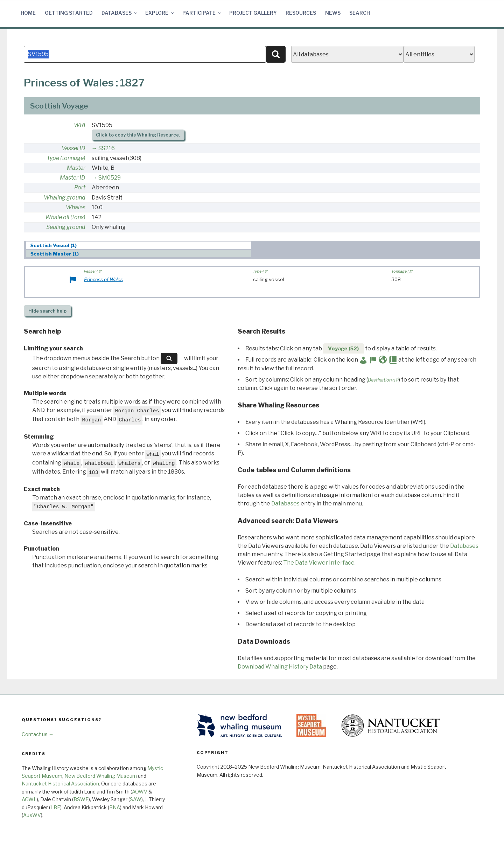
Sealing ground (66, 227)
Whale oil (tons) (65, 217)
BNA (115, 807)
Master (76, 168)
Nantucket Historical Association (60, 784)
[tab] (138, 245)
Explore (160, 13)
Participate (202, 13)
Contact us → (38, 734)
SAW (136, 799)
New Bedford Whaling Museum (101, 776)
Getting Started (69, 13)
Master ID (73, 178)
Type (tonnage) (66, 158)
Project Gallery (253, 13)
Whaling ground (65, 198)
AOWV (140, 792)
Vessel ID (73, 148)
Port (80, 187)
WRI (80, 125)
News (333, 13)
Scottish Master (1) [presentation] (55, 254)
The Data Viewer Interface (319, 563)
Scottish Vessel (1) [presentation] (54, 245)
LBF (55, 807)
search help (47, 311)
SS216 (107, 148)
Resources (301, 13)
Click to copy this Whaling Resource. (138, 135)
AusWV (32, 815)
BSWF (81, 799)
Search (360, 13)
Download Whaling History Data (280, 667)
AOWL (29, 799)
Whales (76, 207)
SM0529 (110, 178)
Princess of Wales (103, 279)
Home (28, 13)
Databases (120, 13)
